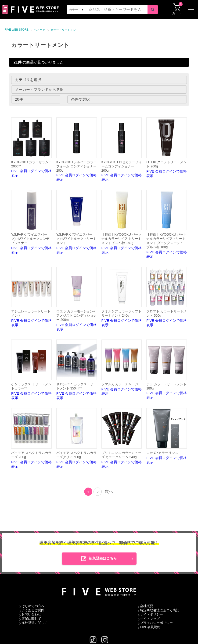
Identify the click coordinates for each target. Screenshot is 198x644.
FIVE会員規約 (150, 627)
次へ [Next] (109, 492)
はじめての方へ (33, 606)
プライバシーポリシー (156, 623)
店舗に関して (31, 619)
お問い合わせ (31, 614)
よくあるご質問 (33, 610)
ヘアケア (40, 30)
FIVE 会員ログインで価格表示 (31, 147)
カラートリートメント (65, 30)
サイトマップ (150, 619)
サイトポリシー (151, 614)
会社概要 (147, 606)
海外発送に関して (35, 623)
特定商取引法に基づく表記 (160, 610)
